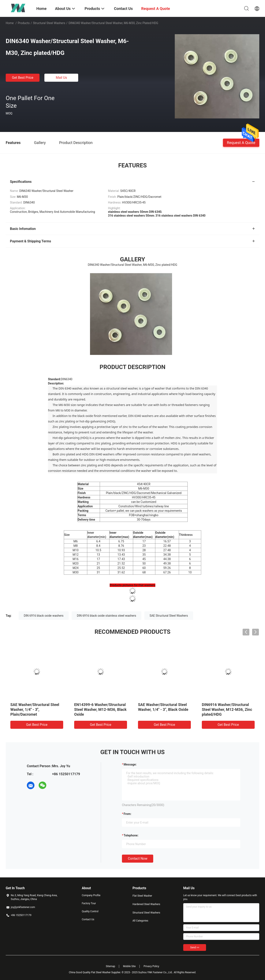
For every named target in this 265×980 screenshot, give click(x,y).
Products (24, 23)
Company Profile (91, 895)
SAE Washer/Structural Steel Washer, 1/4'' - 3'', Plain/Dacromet (35, 709)
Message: (130, 764)
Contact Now (138, 859)
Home (10, 23)
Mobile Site (129, 966)
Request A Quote (241, 142)
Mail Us (61, 78)
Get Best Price (23, 78)
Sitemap (111, 966)
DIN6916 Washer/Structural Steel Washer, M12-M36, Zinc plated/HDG (227, 709)
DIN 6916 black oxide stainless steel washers (107, 616)
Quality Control (90, 911)
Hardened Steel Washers (146, 904)
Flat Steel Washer (142, 896)
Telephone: (131, 835)
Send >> (195, 947)
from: (127, 814)
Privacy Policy (151, 966)
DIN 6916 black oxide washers (44, 616)
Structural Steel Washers (49, 23)
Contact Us (88, 919)
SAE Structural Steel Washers (169, 616)
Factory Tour (89, 903)
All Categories (140, 921)
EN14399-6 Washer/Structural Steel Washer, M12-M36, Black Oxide (100, 709)
